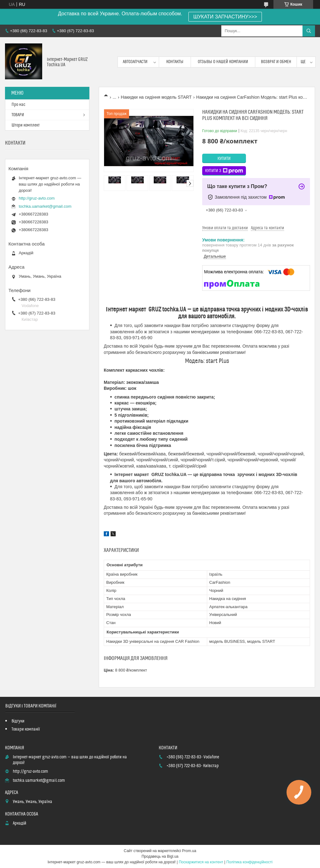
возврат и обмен (276, 62)
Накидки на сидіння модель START (156, 97)
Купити (224, 159)
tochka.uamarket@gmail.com (45, 206)
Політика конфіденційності (249, 862)
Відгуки (18, 721)
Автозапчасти (135, 62)
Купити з (224, 171)
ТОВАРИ (18, 115)
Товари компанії (26, 729)
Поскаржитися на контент (201, 862)
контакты (175, 62)
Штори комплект (26, 125)
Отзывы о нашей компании (223, 62)
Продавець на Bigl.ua (160, 856)
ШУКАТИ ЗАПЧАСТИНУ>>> (225, 17)
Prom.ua (189, 851)
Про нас (18, 105)
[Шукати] (309, 31)
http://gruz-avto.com (37, 198)
